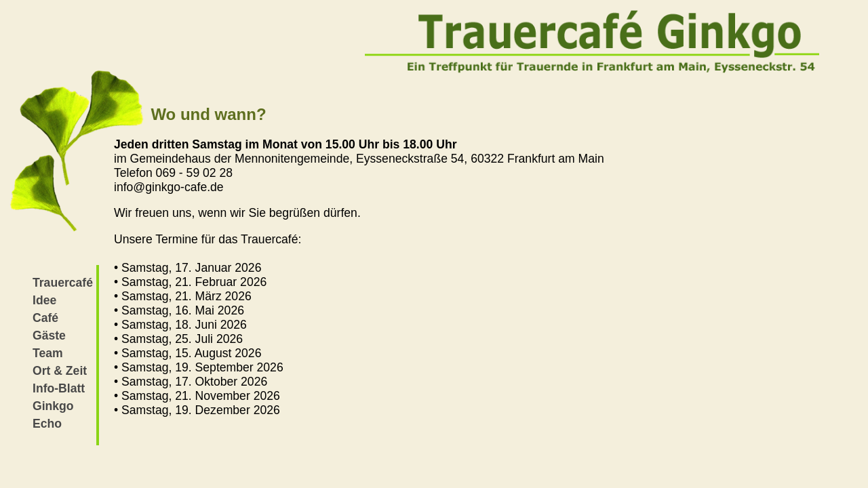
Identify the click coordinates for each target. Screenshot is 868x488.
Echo (47, 424)
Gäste (49, 335)
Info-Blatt (59, 388)
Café (45, 318)
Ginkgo (53, 406)
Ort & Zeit (60, 371)
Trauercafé (63, 283)
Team (48, 353)
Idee (44, 300)
